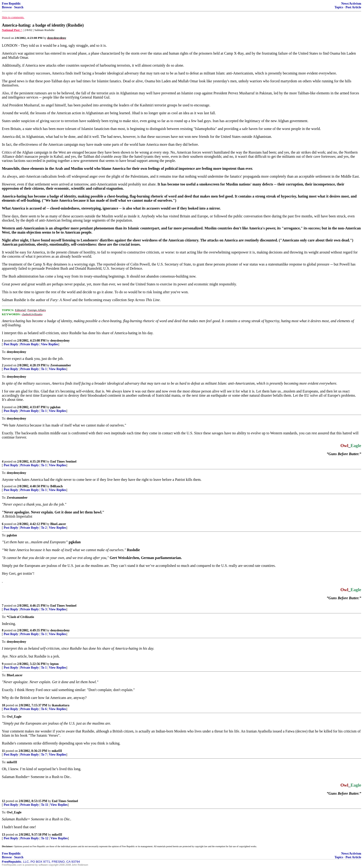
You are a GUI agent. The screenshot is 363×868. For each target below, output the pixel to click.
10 (3, 705)
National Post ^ (12, 30)
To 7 (44, 755)
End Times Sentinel (63, 462)
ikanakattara (61, 705)
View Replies (50, 344)
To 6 (44, 709)
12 (3, 801)
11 (3, 751)
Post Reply (11, 344)
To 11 (45, 805)
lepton (54, 664)
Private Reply (30, 344)
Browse (7, 7)
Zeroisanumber (61, 365)
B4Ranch (56, 486)
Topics (339, 7)
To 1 (44, 369)
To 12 (45, 838)
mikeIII (57, 751)
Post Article (353, 7)
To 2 (44, 528)
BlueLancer (58, 524)
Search (19, 7)
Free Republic (11, 4)
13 (3, 835)
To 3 (44, 609)
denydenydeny (60, 341)
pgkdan (55, 407)
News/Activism (351, 4)
